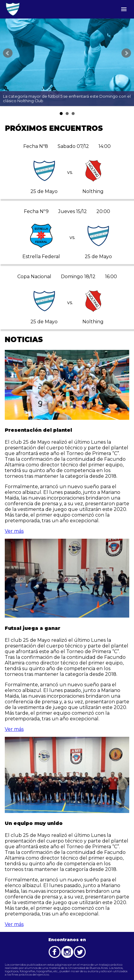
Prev (8, 53)
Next (126, 53)
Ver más (14, 531)
